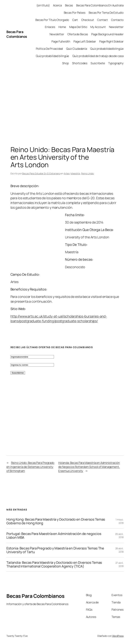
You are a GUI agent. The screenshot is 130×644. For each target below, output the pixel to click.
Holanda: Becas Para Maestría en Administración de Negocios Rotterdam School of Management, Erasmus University (89, 467)
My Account (98, 27)
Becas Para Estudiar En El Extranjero (41, 173)
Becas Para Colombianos (17, 34)
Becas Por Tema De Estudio (106, 13)
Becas (69, 5)
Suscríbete (98, 63)
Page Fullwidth (61, 41)
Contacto (117, 20)
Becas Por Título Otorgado (52, 20)
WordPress (118, 636)
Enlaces (50, 27)
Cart (75, 20)
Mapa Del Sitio (78, 27)
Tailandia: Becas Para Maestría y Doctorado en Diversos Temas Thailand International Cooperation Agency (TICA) (54, 564)
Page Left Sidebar (85, 41)
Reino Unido (87, 173)
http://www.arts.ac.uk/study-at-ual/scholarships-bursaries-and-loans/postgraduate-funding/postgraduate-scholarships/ (59, 319)
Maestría (75, 173)
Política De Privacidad (49, 49)
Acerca (57, 5)
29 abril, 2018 (119, 536)
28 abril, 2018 (119, 550)
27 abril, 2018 (120, 565)
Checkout (88, 20)
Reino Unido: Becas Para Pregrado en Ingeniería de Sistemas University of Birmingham (30, 467)
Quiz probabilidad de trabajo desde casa (98, 56)
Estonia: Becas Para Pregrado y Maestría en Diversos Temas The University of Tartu (55, 550)
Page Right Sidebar (111, 41)
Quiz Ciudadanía (77, 49)
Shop (66, 63)
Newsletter (116, 27)
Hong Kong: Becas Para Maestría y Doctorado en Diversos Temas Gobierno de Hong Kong (56, 521)
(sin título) (43, 5)
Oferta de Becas (78, 34)
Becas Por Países (75, 13)
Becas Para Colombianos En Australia (100, 5)
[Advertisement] (65, 104)
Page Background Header (107, 34)
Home (62, 27)
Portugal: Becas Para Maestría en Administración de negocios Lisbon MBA (54, 536)
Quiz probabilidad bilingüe (107, 49)
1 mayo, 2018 (120, 521)
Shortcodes (80, 63)
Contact (102, 20)
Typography (116, 63)
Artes (67, 173)
